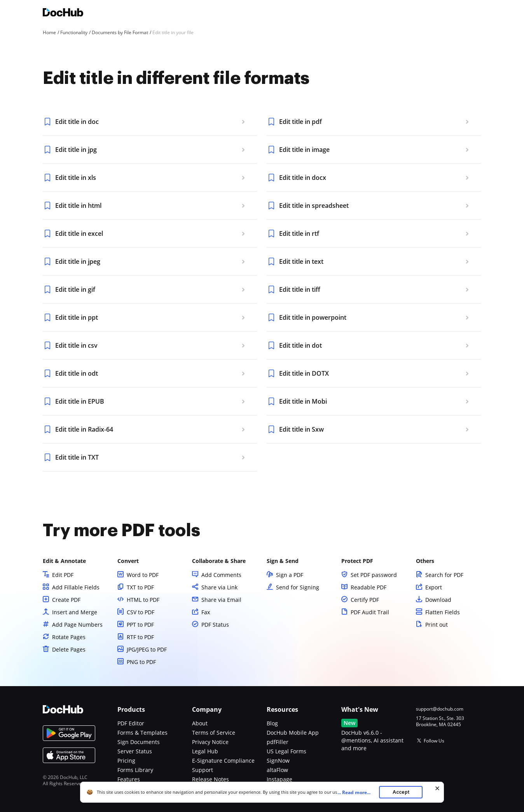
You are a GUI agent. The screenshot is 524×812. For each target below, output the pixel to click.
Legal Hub (205, 751)
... (356, 792)
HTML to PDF (143, 600)
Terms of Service (214, 733)
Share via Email (221, 600)
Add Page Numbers (77, 625)
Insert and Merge (75, 612)
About (200, 723)
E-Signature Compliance (223, 761)
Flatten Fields (443, 612)
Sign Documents (139, 742)
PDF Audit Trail (370, 612)
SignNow (278, 761)
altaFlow (277, 770)
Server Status (135, 751)
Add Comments (221, 575)
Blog (272, 723)
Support (203, 770)
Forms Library (135, 770)
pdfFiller (278, 742)
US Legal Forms (286, 751)
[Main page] (63, 13)
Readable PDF (369, 587)
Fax (206, 612)
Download (438, 600)
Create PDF (66, 600)
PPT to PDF (140, 625)
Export (434, 587)
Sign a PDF (290, 575)
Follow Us (434, 741)
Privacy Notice (210, 742)
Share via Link (219, 587)
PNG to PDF (141, 662)
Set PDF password (374, 575)
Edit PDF (63, 575)
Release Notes (210, 779)
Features (129, 779)
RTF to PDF (140, 637)
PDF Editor (131, 723)
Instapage (279, 779)
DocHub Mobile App (293, 733)
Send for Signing (298, 587)
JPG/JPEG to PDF (147, 649)
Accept (401, 792)
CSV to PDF (141, 612)
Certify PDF (365, 600)
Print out (437, 625)
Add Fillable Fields (76, 587)
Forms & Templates (142, 733)
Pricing (126, 761)
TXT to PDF (140, 587)
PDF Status (215, 625)
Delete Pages (69, 649)
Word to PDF (143, 575)
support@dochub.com (440, 709)
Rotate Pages (69, 637)
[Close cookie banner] (437, 788)
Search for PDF (444, 575)
